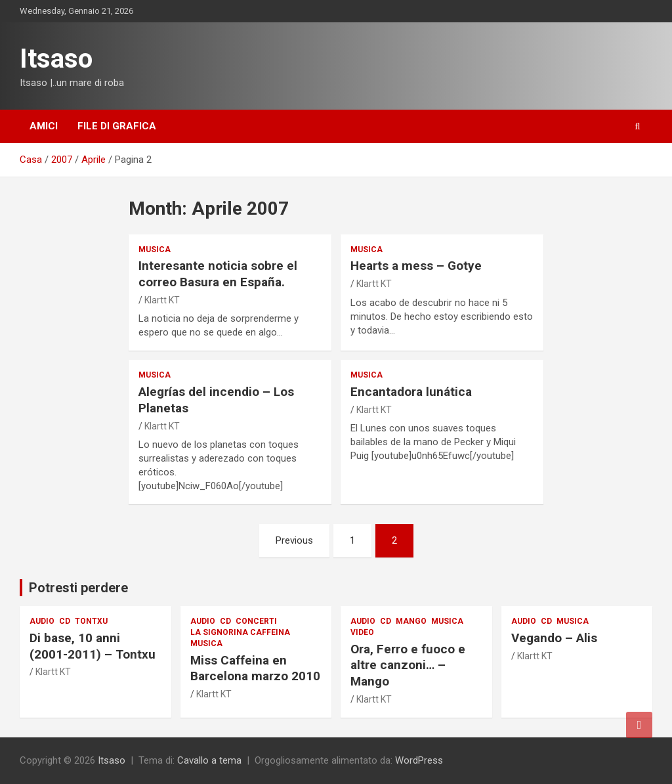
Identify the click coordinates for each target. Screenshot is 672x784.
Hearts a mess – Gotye (416, 266)
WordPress (419, 760)
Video (362, 632)
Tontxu (91, 621)
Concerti (256, 621)
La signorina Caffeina (240, 632)
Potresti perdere (78, 588)
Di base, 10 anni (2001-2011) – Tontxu (93, 646)
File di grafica (117, 126)
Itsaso (56, 59)
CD (65, 621)
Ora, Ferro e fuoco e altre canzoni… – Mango (408, 665)
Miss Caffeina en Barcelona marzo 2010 (255, 668)
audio (42, 621)
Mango (411, 621)
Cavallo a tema (209, 760)
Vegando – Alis (554, 638)
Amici (44, 126)
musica (155, 250)
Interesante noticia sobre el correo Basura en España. (218, 274)
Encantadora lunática (411, 392)
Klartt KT (162, 300)
